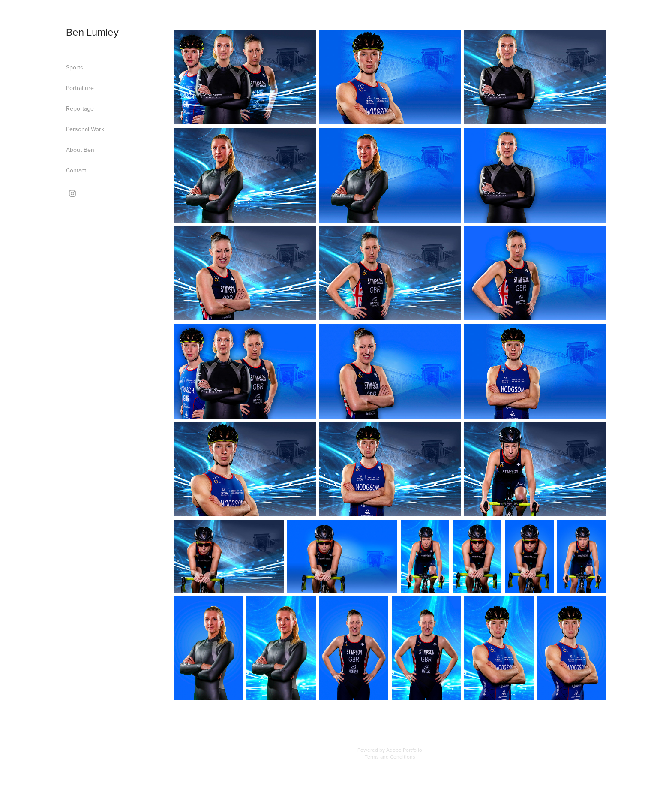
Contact (76, 170)
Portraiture (80, 88)
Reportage (80, 108)
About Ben (80, 150)
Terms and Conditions (390, 757)
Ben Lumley (92, 32)
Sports (75, 67)
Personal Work (85, 129)
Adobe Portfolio (404, 750)
